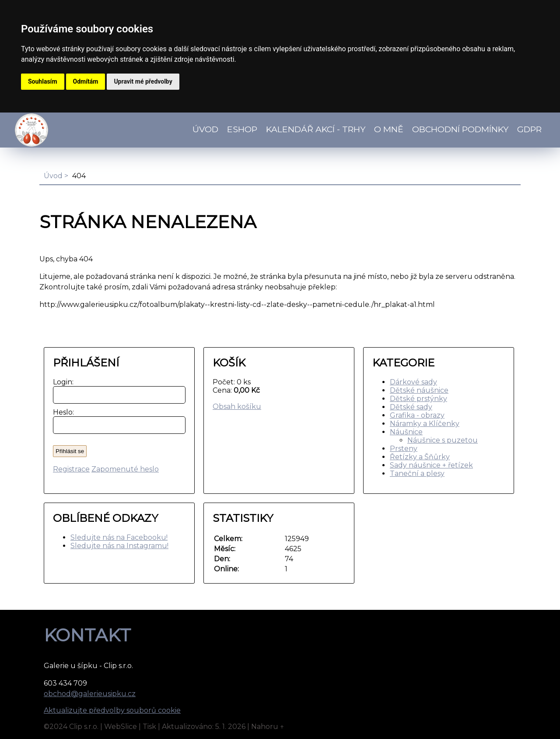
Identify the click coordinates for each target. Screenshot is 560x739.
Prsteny (404, 449)
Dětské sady (411, 407)
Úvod (205, 129)
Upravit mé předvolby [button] (143, 81)
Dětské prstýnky (418, 399)
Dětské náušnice (419, 390)
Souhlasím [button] (43, 81)
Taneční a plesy (417, 473)
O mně (389, 129)
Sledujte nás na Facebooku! (119, 537)
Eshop (242, 129)
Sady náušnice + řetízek (431, 465)
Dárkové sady (413, 382)
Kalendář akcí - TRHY (316, 129)
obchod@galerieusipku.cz (90, 694)
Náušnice (406, 432)
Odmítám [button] (86, 81)
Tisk (149, 727)
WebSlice (121, 727)
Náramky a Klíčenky (425, 424)
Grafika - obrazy (417, 415)
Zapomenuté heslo (125, 469)
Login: (61, 382)
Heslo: (61, 412)
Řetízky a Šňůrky (420, 457)
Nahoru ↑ (268, 727)
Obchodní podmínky (460, 129)
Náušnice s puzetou (443, 440)
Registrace (71, 469)
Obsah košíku (237, 406)
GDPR (529, 129)
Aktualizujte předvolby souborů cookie (112, 710)
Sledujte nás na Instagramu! (119, 546)
